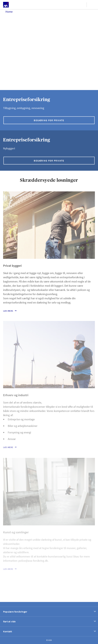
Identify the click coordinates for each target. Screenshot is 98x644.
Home (9, 12)
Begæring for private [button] (49, 120)
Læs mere (8, 314)
